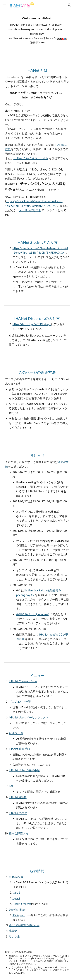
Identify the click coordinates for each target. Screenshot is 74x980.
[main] (37, 31)
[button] (4, 5)
